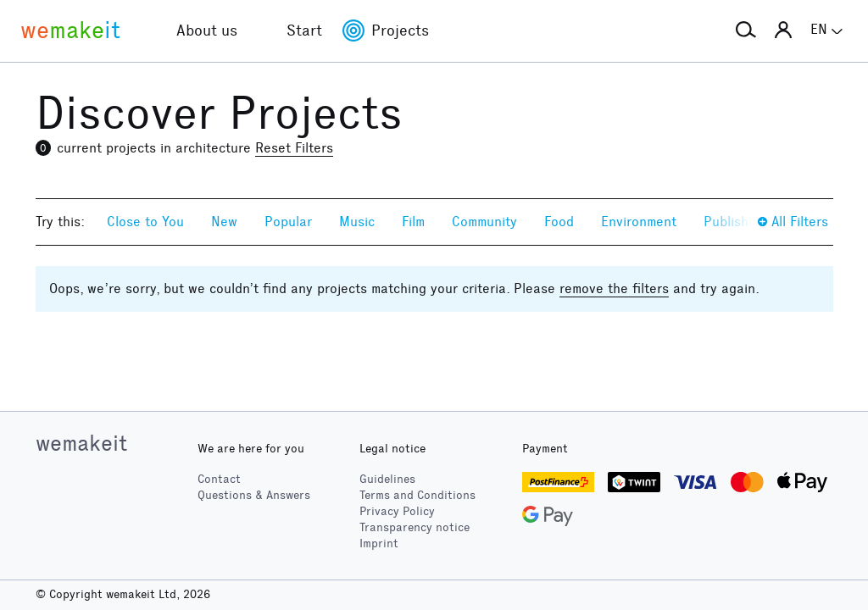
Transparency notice (415, 527)
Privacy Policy (397, 511)
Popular (288, 222)
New (224, 222)
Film (413, 222)
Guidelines (387, 479)
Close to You (145, 222)
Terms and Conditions (417, 495)
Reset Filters (294, 148)
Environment (639, 222)
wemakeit (81, 443)
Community (484, 222)
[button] (746, 30)
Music (357, 222)
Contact (219, 479)
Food (559, 222)
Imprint (379, 543)
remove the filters (614, 288)
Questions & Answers (254, 495)
